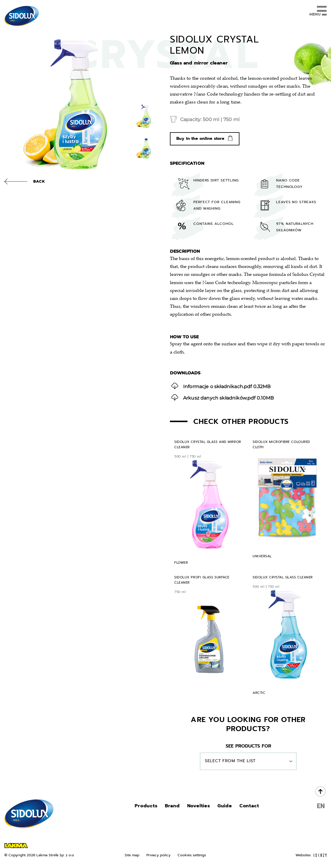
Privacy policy (158, 855)
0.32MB (221, 386)
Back (39, 181)
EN (321, 806)
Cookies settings (192, 855)
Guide (225, 806)
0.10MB (223, 397)
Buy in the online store (200, 139)
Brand (172, 806)
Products (146, 806)
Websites (311, 855)
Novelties (199, 806)
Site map (132, 855)
